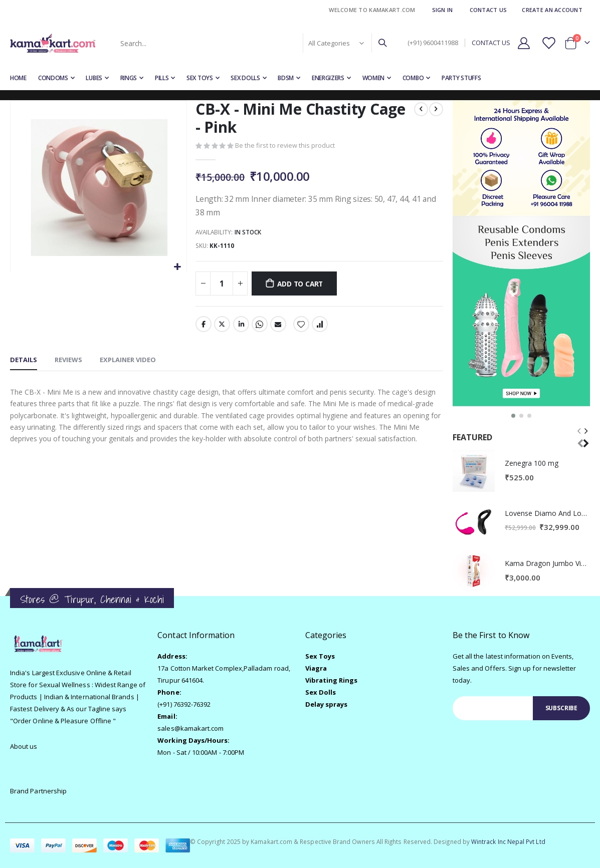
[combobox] (253, 43)
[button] (177, 267)
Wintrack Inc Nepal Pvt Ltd (508, 841)
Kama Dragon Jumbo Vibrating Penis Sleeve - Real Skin (547, 563)
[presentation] (585, 437)
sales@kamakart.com (190, 728)
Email (278, 326)
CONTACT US (491, 43)
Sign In (443, 10)
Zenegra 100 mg (532, 463)
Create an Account (552, 10)
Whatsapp (259, 326)
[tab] (24, 363)
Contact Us (488, 10)
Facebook (204, 326)
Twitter (222, 326)
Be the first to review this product (285, 146)
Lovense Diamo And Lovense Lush (547, 513)
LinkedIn (241, 326)
